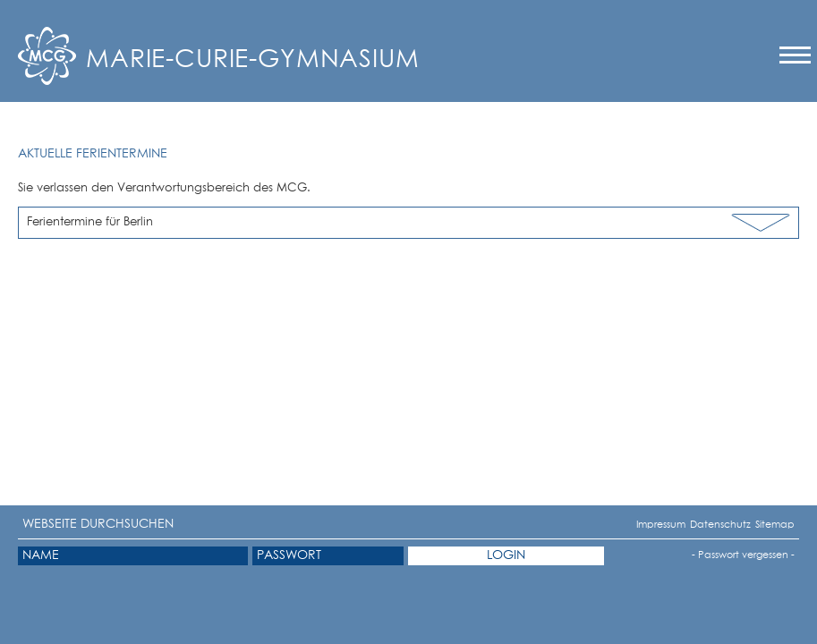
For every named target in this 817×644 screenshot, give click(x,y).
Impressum (643, 525)
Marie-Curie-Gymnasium (253, 60)
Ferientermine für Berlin (90, 222)
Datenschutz (698, 525)
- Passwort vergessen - (743, 555)
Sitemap (761, 525)
